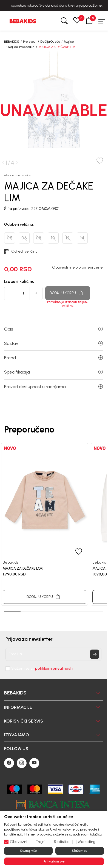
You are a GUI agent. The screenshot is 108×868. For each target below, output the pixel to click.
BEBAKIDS (12, 42)
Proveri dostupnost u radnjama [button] (53, 387)
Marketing (87, 842)
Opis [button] (53, 329)
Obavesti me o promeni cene (77, 267)
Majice (69, 42)
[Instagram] (22, 763)
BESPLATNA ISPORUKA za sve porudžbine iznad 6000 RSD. (54, 5)
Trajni (40, 842)
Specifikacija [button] (53, 372)
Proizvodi (30, 42)
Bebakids (11, 562)
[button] (89, 21)
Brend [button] (53, 358)
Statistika (62, 842)
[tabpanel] (45, 524)
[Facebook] (9, 763)
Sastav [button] (53, 343)
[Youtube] (34, 763)
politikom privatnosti (54, 668)
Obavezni (19, 842)
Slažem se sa (42, 669)
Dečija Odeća (50, 42)
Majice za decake (21, 47)
